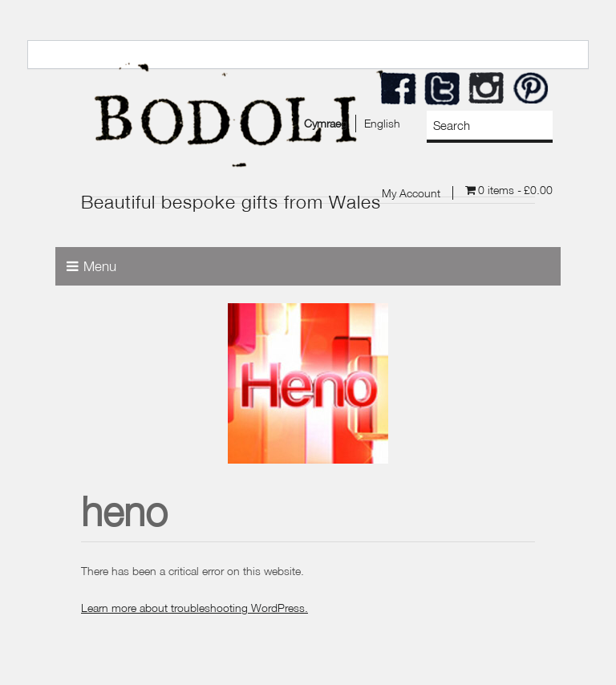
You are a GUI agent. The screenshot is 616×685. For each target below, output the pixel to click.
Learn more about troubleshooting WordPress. (195, 608)
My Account (411, 193)
